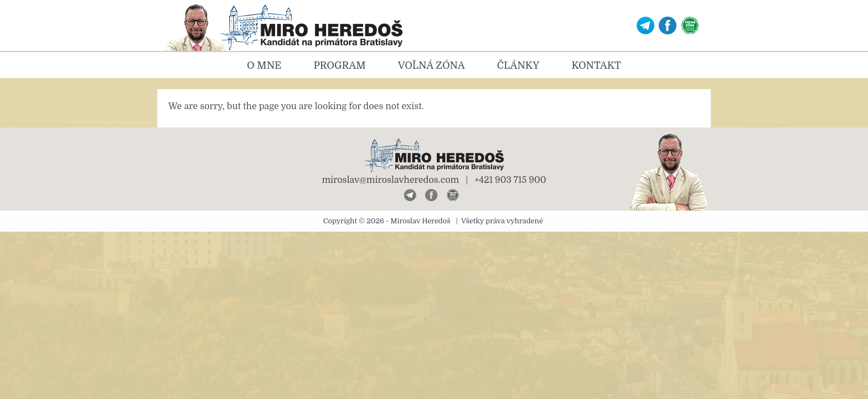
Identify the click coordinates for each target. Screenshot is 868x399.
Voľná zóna (432, 65)
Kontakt (596, 65)
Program (339, 65)
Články (518, 65)
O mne (264, 65)
